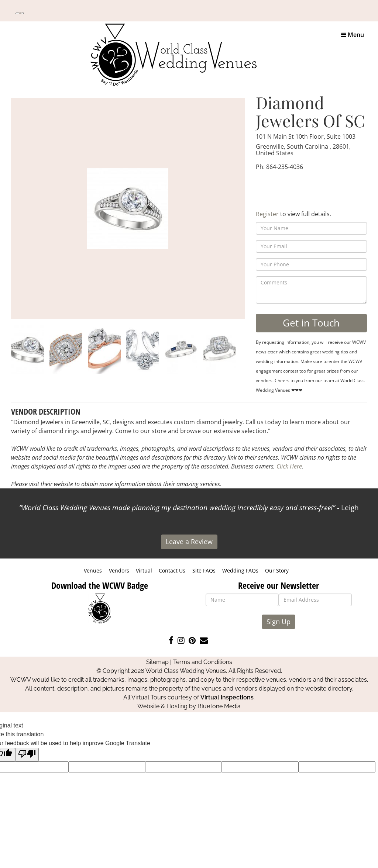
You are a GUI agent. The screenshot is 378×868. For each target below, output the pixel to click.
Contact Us (172, 570)
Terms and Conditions (203, 662)
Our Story (277, 570)
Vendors (119, 570)
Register (267, 214)
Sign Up (279, 622)
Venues (93, 570)
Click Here (289, 466)
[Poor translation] (27, 755)
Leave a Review (189, 542)
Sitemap (157, 662)
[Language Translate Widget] (20, 13)
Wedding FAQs (240, 570)
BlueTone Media (219, 706)
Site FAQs (204, 570)
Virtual (144, 570)
